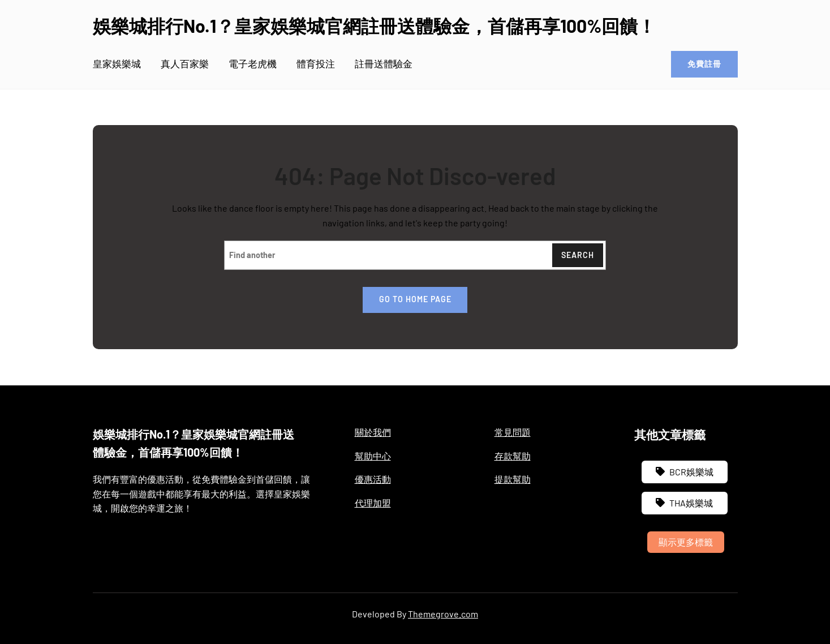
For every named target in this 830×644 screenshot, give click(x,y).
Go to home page (415, 300)
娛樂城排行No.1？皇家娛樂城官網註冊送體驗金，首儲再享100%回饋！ (374, 25)
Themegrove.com (443, 614)
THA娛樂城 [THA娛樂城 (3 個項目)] (691, 503)
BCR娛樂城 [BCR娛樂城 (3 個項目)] (691, 472)
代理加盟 (373, 503)
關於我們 (373, 432)
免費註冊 (704, 64)
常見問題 (513, 432)
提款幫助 (513, 479)
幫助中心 (373, 455)
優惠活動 (373, 479)
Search (577, 256)
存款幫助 (513, 455)
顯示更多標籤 (686, 542)
